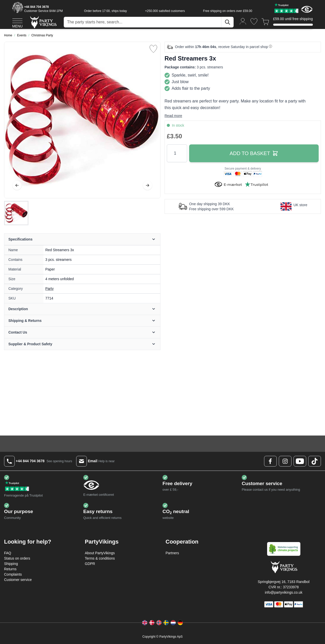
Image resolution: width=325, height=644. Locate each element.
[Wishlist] (254, 21)
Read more (173, 116)
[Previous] (17, 185)
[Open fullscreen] (82, 120)
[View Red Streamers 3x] (16, 213)
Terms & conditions (100, 558)
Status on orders (17, 558)
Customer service (18, 580)
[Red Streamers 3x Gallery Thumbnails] (16, 213)
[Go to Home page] (43, 22)
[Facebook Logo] (270, 461)
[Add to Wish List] (153, 49)
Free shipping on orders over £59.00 (228, 11)
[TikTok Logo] (315, 461)
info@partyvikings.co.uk (284, 592)
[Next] (148, 185)
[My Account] (243, 21)
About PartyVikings (100, 553)
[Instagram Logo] (285, 461)
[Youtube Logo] (300, 461)
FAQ (8, 553)
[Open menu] (17, 22)
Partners (172, 553)
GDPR (90, 564)
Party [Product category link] (50, 289)
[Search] (227, 22)
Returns (10, 569)
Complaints (13, 574)
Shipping (11, 564)
